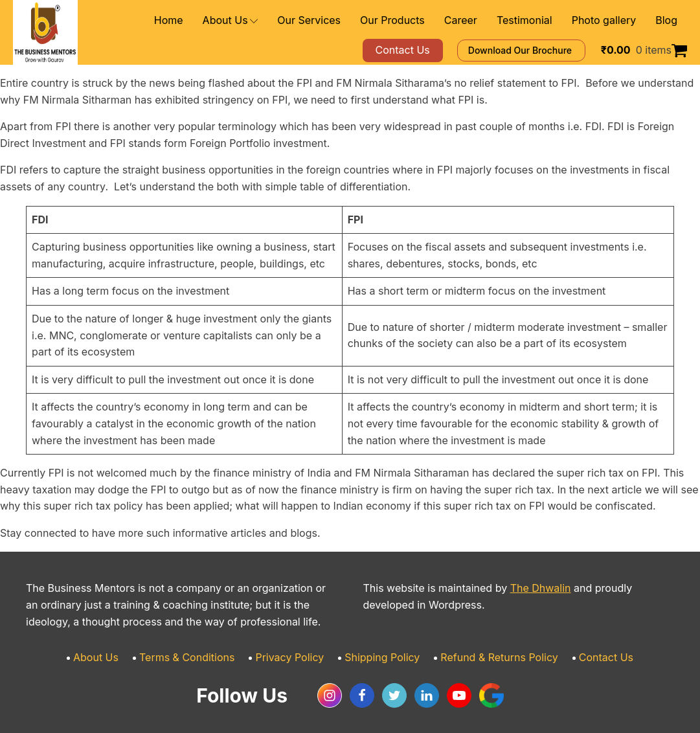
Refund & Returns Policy (487, 641)
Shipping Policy (380, 641)
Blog (667, 20)
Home (218, 20)
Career (481, 20)
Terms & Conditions (203, 641)
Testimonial (538, 20)
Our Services (346, 20)
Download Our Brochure (540, 50)
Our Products (420, 20)
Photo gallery (610, 20)
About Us (275, 20)
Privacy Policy (297, 641)
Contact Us (583, 641)
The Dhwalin (517, 572)
